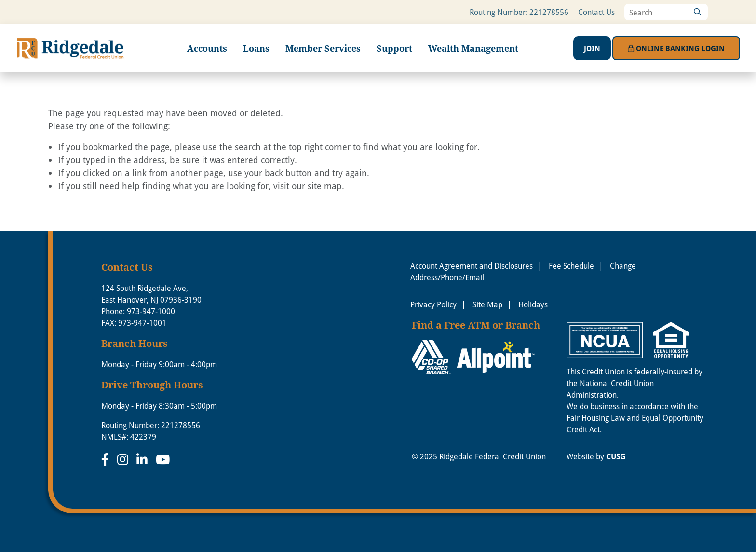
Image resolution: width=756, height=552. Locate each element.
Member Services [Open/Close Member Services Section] (323, 48)
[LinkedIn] (144, 459)
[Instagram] (124, 459)
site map (325, 186)
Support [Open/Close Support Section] (394, 48)
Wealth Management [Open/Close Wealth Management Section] (473, 48)
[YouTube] (163, 459)
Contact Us (596, 12)
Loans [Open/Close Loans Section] (256, 48)
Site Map (487, 304)
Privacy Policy (433, 304)
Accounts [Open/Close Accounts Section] (207, 48)
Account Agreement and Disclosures (472, 266)
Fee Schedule (571, 266)
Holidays (533, 304)
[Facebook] (107, 459)
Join (592, 48)
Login (676, 48)
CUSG (616, 456)
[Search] (697, 12)
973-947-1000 (151, 311)
